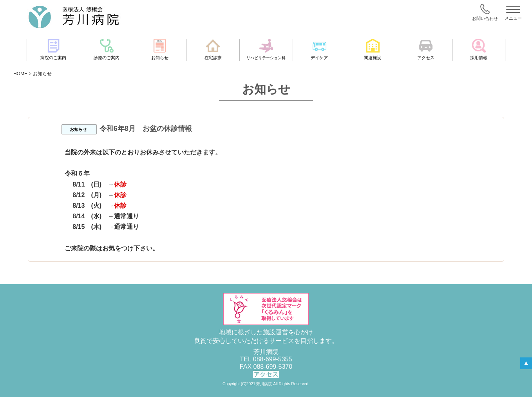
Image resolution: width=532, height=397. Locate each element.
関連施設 (373, 49)
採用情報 (479, 49)
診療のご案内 (107, 49)
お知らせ (160, 49)
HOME (20, 74)
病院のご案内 (53, 49)
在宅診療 (213, 49)
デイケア (319, 49)
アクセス (426, 49)
